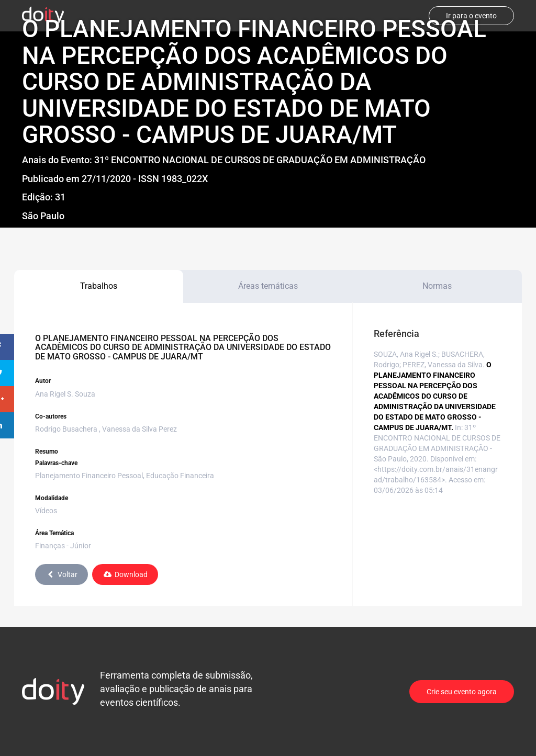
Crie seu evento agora (462, 692)
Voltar (62, 574)
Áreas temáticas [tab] (268, 286)
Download (125, 574)
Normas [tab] (437, 286)
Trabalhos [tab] (99, 286)
